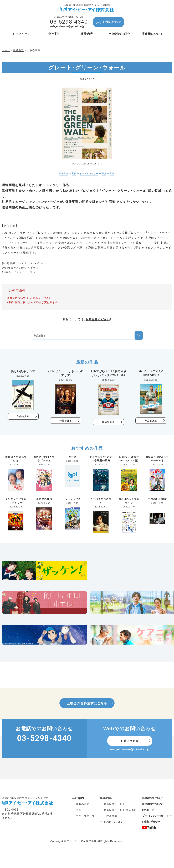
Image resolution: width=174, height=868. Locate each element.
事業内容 (106, 798)
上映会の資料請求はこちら (87, 703)
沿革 (78, 810)
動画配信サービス (114, 804)
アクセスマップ (85, 816)
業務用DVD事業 (113, 822)
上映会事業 (110, 816)
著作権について (153, 804)
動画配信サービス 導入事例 (120, 810)
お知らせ (148, 810)
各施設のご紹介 (153, 798)
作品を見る (23, 416)
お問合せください (98, 319)
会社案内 (78, 798)
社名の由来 (83, 804)
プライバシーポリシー (157, 816)
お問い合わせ (112, 22)
